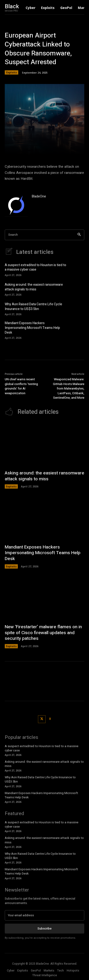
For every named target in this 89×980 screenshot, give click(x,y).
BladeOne (39, 196)
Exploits (12, 72)
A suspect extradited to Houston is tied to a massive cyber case (35, 267)
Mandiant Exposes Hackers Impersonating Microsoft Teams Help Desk (32, 328)
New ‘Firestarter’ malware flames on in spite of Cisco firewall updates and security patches (43, 633)
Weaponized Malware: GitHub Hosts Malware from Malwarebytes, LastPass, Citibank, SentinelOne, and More (69, 388)
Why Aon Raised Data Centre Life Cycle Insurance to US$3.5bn (33, 307)
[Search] (79, 235)
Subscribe (44, 928)
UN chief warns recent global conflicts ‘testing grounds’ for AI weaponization (21, 386)
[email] (44, 915)
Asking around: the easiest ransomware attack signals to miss (34, 287)
